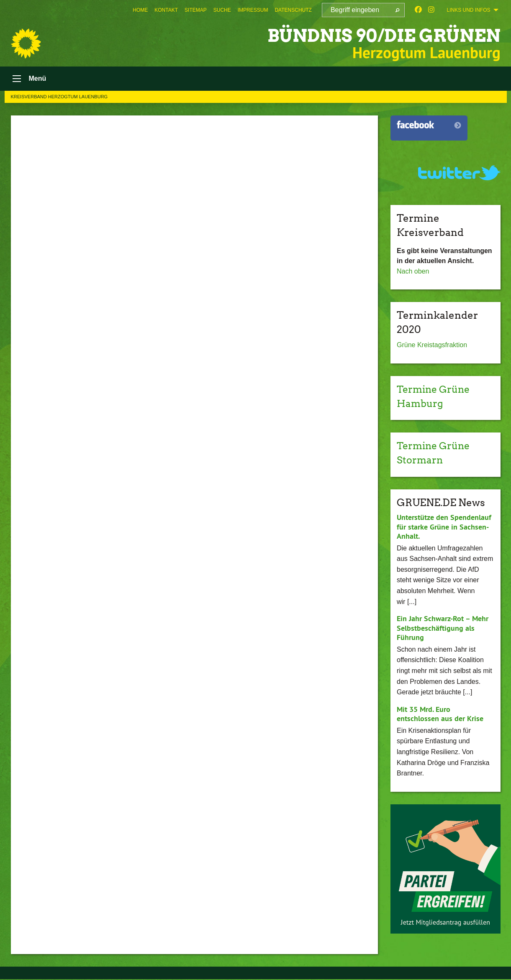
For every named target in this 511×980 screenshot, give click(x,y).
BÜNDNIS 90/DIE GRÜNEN (379, 35)
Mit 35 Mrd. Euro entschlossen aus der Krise (440, 715)
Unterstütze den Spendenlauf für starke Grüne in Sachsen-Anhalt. (444, 527)
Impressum (253, 10)
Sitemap (196, 10)
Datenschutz (293, 10)
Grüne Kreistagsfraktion (432, 346)
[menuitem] (140, 10)
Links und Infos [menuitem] (468, 10)
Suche (222, 10)
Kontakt (166, 10)
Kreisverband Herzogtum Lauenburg (59, 97)
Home (140, 10)
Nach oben (413, 272)
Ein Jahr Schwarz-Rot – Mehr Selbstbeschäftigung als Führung (443, 629)
